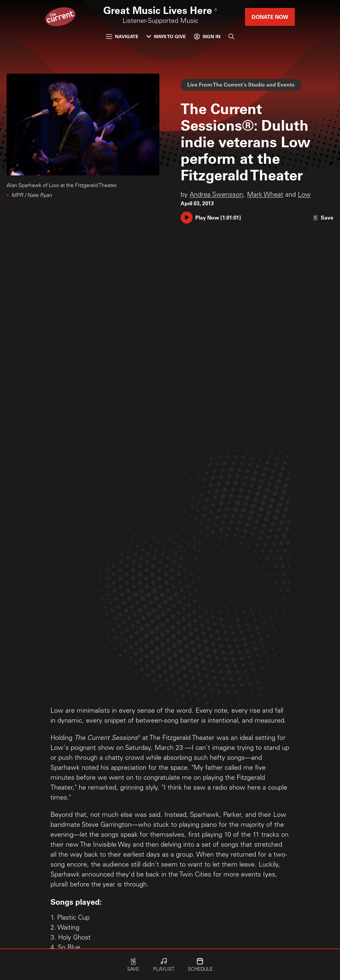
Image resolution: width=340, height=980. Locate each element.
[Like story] (323, 217)
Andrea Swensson (216, 195)
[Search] (231, 36)
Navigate (122, 36)
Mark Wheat (265, 195)
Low (304, 195)
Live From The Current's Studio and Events (241, 84)
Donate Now (270, 17)
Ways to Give (166, 36)
